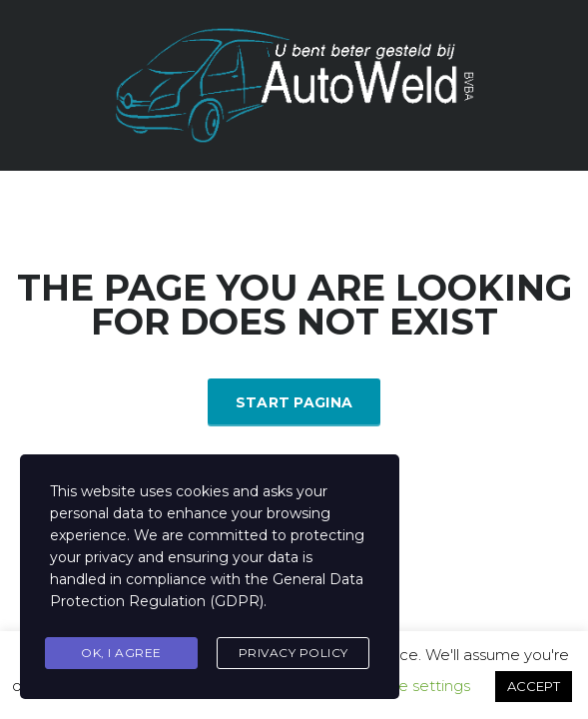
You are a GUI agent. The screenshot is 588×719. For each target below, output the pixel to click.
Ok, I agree (121, 653)
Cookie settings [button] (413, 686)
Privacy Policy (294, 653)
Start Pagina (294, 402)
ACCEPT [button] (534, 686)
